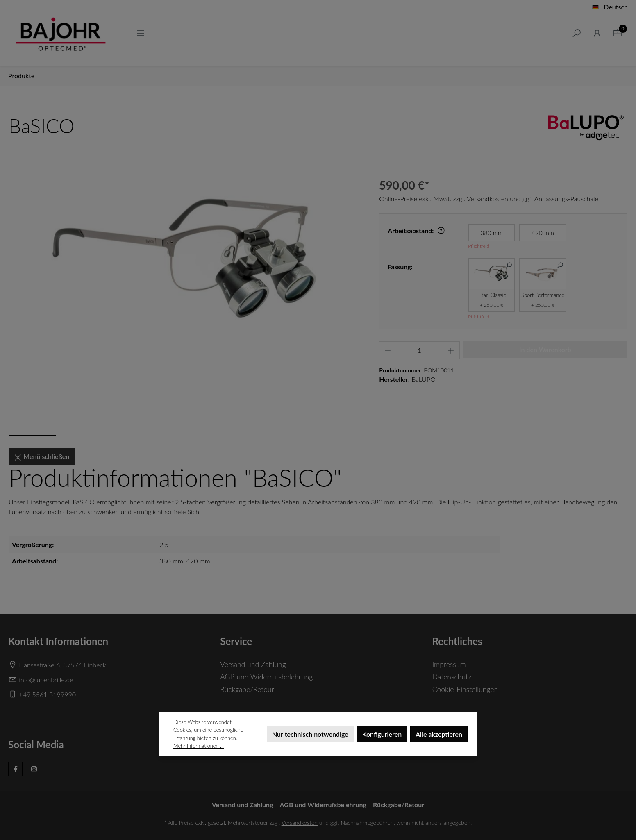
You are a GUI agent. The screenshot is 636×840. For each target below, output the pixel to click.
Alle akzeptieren (439, 734)
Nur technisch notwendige (310, 734)
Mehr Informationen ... (199, 746)
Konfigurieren (382, 734)
